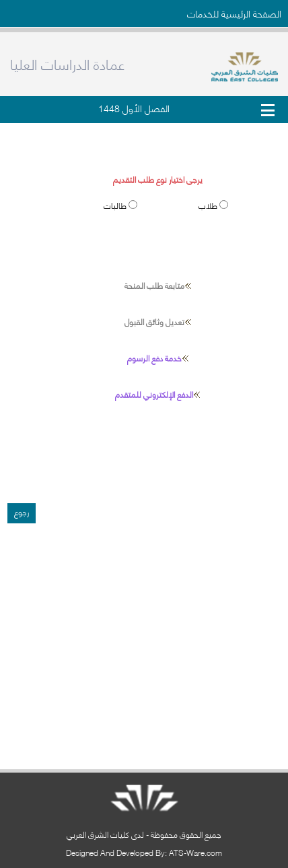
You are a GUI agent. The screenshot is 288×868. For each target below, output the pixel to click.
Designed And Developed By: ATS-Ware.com (144, 852)
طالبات (116, 205)
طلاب (209, 205)
